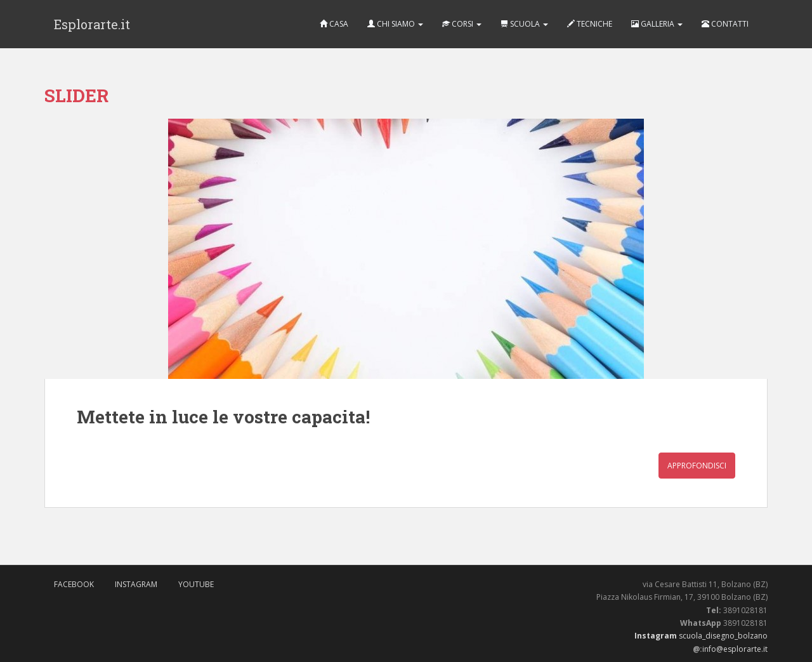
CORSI (462, 24)
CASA (334, 24)
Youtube (196, 584)
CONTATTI (725, 24)
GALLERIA (657, 24)
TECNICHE (590, 24)
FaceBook (74, 584)
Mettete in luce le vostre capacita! (223, 417)
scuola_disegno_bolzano (722, 636)
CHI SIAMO (395, 24)
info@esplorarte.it (735, 649)
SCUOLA (524, 24)
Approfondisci (697, 466)
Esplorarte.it (92, 24)
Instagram (136, 584)
